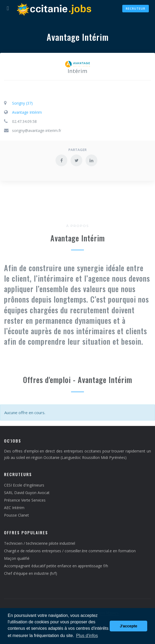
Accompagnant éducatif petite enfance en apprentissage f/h (56, 566)
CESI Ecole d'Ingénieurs (24, 485)
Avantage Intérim (27, 112)
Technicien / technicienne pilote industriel (40, 543)
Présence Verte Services (25, 500)
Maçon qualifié (17, 558)
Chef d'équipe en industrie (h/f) (31, 573)
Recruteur (136, 8)
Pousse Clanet (16, 515)
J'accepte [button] (129, 626)
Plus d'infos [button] (87, 636)
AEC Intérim (14, 508)
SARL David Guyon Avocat (27, 493)
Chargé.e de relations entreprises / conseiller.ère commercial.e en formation (70, 551)
